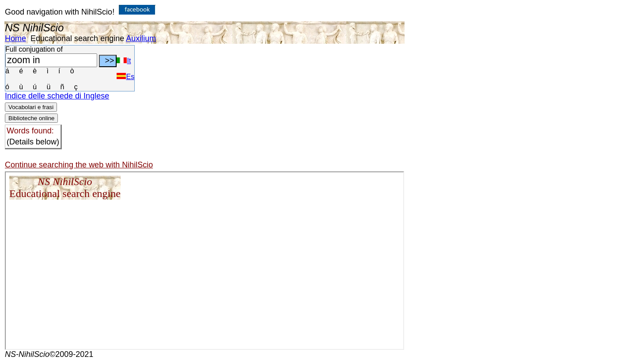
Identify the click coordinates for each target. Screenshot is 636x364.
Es (125, 77)
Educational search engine (77, 38)
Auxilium (141, 38)
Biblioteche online (31, 118)
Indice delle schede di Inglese (57, 96)
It (124, 61)
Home (15, 38)
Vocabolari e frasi (31, 107)
